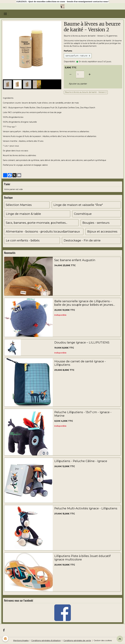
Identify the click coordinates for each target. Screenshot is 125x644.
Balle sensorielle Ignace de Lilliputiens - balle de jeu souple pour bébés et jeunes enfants (84, 303)
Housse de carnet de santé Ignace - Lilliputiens (80, 363)
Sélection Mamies (19, 205)
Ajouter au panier (78, 84)
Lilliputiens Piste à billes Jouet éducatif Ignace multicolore (82, 558)
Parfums (68, 51)
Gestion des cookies (103, 641)
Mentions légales (21, 641)
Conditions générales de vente (77, 641)
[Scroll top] (120, 639)
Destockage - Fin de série (82, 240)
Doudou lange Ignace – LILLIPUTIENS (82, 342)
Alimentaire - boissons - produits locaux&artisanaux (43, 232)
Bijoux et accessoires (102, 232)
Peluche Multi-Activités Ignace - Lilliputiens (86, 508)
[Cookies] (5, 639)
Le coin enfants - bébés (23, 240)
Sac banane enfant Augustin (75, 260)
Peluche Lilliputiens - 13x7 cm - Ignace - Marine (83, 414)
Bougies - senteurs (96, 223)
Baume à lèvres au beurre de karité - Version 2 (86, 92)
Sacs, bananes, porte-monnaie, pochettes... (37, 223)
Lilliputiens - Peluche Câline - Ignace (81, 461)
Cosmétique (83, 214)
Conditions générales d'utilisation (46, 641)
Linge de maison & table (23, 214)
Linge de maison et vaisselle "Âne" (78, 205)
